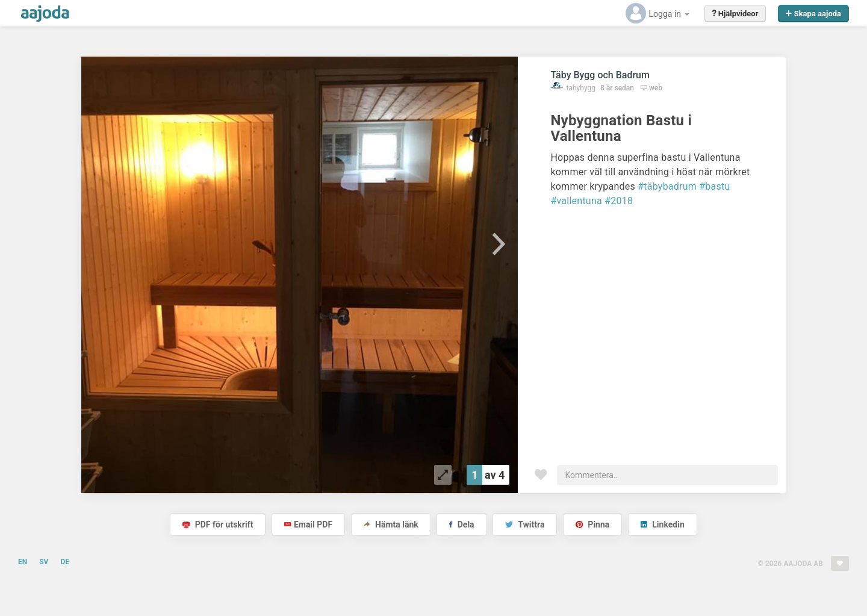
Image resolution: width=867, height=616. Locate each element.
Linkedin (663, 524)
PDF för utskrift (218, 524)
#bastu (714, 186)
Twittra (525, 524)
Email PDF (308, 524)
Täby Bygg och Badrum (600, 75)
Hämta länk (391, 524)
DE (65, 562)
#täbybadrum (667, 186)
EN (23, 562)
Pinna (592, 524)
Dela (461, 524)
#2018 (619, 201)
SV (44, 562)
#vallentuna (576, 201)
